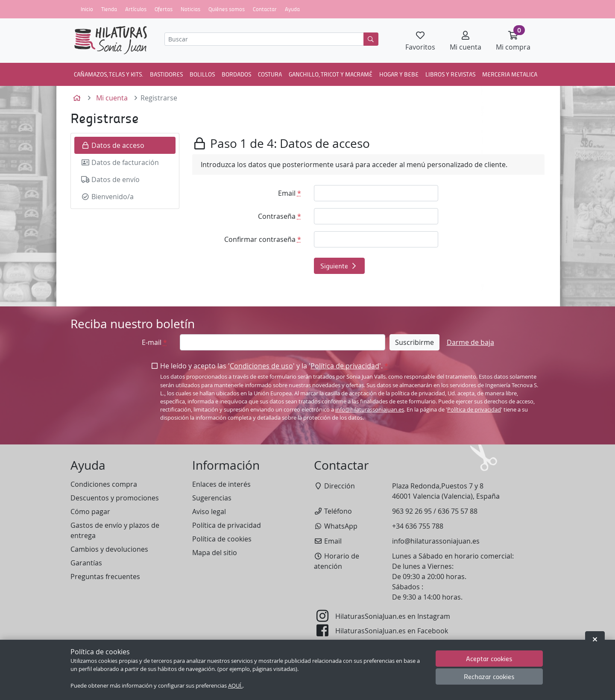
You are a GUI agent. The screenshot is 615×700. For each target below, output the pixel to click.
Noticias (190, 9)
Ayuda (292, 9)
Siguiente (339, 266)
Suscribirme (414, 342)
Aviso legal (209, 512)
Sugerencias (212, 498)
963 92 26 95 (412, 511)
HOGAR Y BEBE (399, 74)
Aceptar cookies (489, 658)
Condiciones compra (104, 484)
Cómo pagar (90, 512)
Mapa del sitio (215, 553)
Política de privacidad (345, 366)
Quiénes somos (227, 9)
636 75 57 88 (458, 511)
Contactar (265, 9)
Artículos (136, 9)
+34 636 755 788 (418, 526)
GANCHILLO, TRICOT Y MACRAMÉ (331, 74)
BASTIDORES (166, 74)
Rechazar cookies (489, 676)
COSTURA (270, 74)
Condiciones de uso (261, 366)
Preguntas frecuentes (105, 576)
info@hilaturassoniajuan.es (370, 410)
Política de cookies (222, 539)
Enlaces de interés (221, 484)
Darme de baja (470, 342)
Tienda (109, 9)
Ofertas (164, 9)
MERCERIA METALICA (510, 74)
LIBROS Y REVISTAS (450, 74)
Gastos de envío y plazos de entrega (115, 530)
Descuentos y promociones (115, 498)
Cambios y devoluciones (109, 549)
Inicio (87, 9)
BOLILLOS (202, 74)
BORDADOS (236, 74)
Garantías (86, 563)
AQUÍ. (235, 686)
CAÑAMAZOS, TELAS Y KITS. (108, 74)
